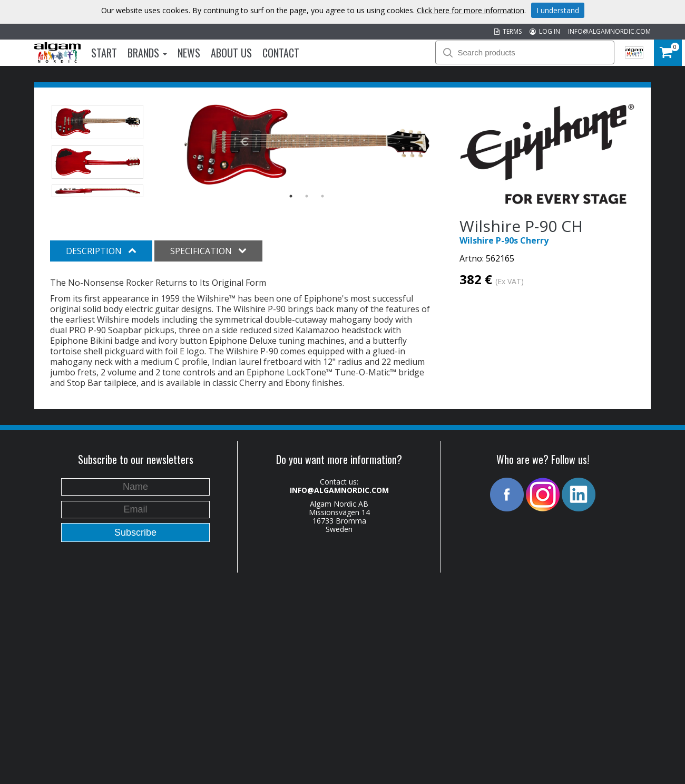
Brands (147, 53)
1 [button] (291, 196)
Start (104, 53)
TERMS (508, 31)
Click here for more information (471, 10)
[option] (307, 145)
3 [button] (322, 196)
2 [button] (307, 196)
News (189, 53)
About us (231, 53)
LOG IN (545, 31)
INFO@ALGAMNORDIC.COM (609, 31)
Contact (281, 53)
